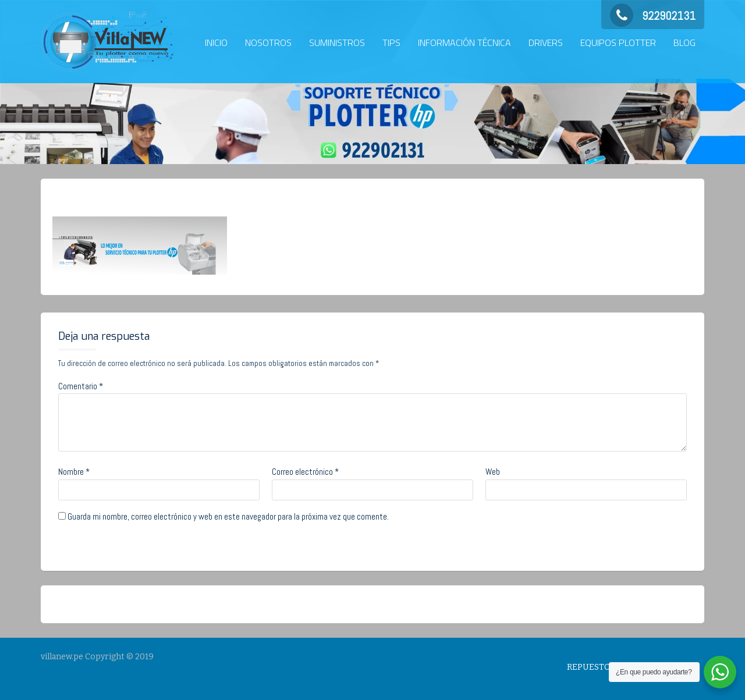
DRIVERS (546, 42)
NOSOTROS (268, 42)
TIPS (391, 42)
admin (146, 197)
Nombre (74, 472)
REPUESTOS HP (598, 667)
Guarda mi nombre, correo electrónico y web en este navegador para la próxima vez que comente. (228, 516)
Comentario (81, 386)
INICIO (216, 42)
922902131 (653, 16)
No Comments (208, 197)
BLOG (684, 42)
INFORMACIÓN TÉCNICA (464, 42)
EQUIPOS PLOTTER (618, 42)
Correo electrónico (305, 472)
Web (493, 472)
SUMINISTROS (337, 42)
